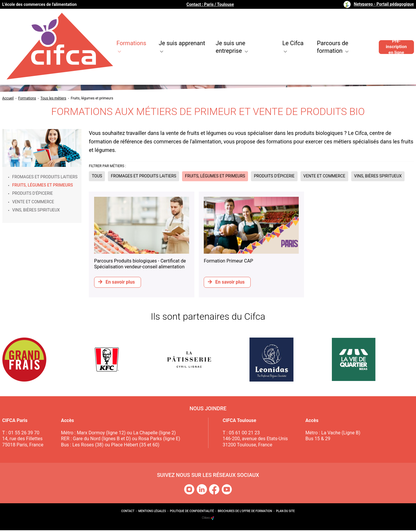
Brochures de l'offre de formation (245, 513)
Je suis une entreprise (212, 29)
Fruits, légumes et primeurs (92, 98)
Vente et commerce (33, 202)
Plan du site (285, 513)
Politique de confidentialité (192, 513)
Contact (128, 513)
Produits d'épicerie (33, 193)
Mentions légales (152, 513)
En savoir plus (117, 282)
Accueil (8, 98)
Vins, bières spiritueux (36, 210)
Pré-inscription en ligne (393, 29)
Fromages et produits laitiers (45, 177)
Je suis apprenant (144, 29)
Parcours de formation (324, 29)
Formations (90, 29)
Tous (97, 176)
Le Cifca (268, 29)
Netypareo (384, 4)
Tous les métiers (53, 98)
